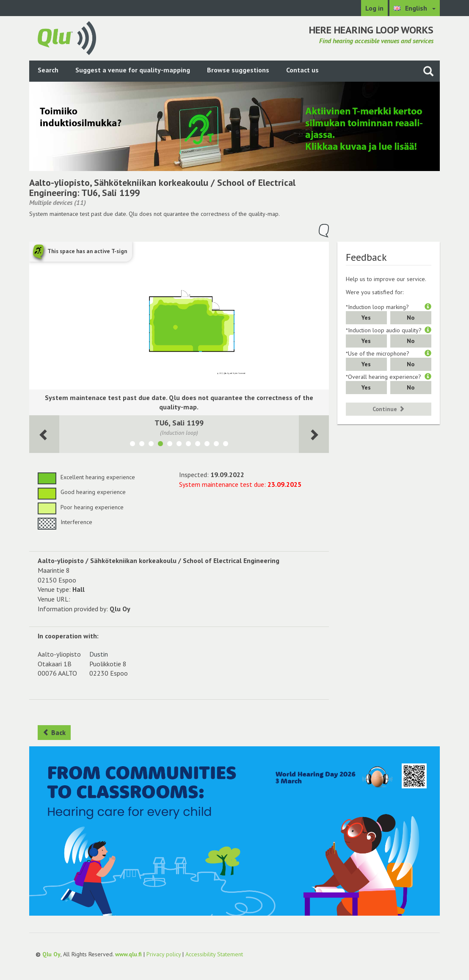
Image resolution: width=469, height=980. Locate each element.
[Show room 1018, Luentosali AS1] (226, 445)
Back (54, 732)
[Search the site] (428, 71)
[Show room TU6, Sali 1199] (160, 445)
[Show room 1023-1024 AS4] (142, 445)
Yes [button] (366, 317)
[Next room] (44, 434)
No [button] (411, 317)
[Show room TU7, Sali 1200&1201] (188, 445)
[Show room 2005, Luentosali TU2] (207, 445)
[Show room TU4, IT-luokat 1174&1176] (179, 445)
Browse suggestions (238, 70)
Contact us (302, 70)
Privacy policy (164, 954)
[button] (428, 307)
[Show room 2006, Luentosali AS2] (216, 445)
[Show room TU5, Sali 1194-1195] (170, 445)
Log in (374, 8)
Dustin (99, 654)
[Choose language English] (415, 8)
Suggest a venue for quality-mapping (133, 70)
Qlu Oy (51, 954)
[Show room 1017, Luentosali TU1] (198, 445)
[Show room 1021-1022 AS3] (132, 445)
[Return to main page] (67, 37)
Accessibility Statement (214, 954)
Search (48, 70)
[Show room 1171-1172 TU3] (151, 445)
